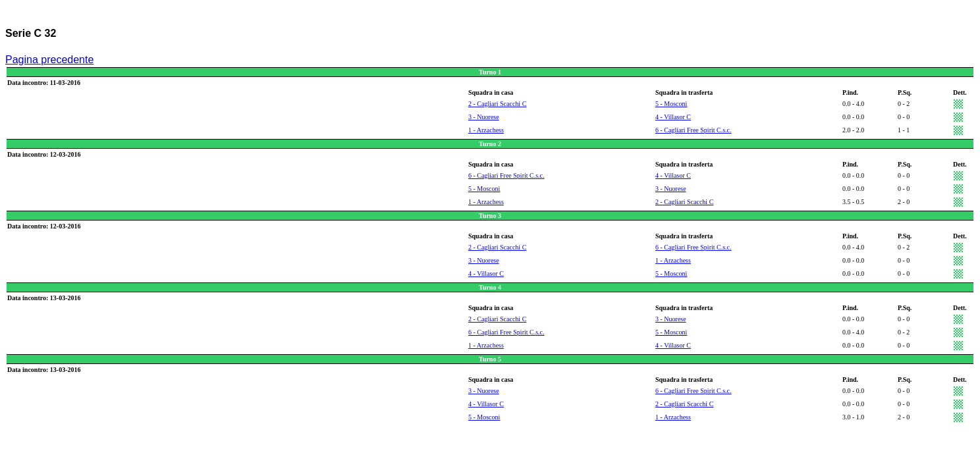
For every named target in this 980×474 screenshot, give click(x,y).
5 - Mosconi (671, 104)
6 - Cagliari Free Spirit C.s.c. (694, 130)
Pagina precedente (49, 60)
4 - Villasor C (673, 117)
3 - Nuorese (484, 117)
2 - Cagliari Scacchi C (497, 104)
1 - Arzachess (486, 130)
